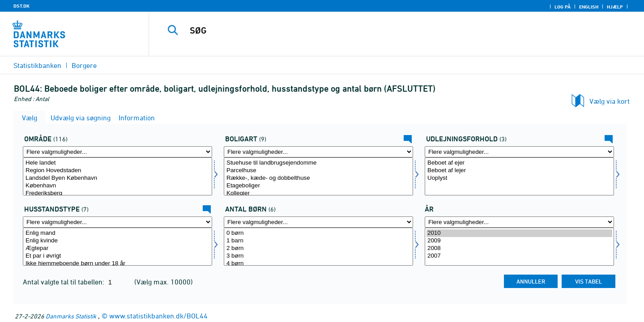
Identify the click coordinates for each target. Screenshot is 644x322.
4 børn (318, 264)
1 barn (318, 241)
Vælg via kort (610, 101)
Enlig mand (117, 233)
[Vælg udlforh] (519, 176)
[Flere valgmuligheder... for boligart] (318, 152)
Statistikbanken (37, 65)
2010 (519, 233)
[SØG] (382, 30)
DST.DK (21, 6)
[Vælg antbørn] (318, 247)
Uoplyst (519, 178)
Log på (563, 7)
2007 (519, 256)
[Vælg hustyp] (117, 247)
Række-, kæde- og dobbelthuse (318, 178)
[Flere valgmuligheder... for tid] (519, 222)
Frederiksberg (117, 193)
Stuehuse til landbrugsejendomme (318, 163)
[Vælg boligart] (318, 176)
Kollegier (318, 193)
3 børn (318, 256)
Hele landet (117, 163)
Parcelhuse (318, 171)
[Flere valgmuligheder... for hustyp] (117, 222)
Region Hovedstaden (117, 171)
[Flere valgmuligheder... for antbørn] (318, 222)
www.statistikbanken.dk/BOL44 (158, 316)
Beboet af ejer (519, 163)
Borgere (84, 65)
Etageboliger (318, 186)
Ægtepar (117, 248)
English (589, 7)
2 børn (318, 248)
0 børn (318, 233)
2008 (519, 248)
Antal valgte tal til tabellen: (64, 282)
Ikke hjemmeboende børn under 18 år (117, 264)
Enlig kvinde (117, 241)
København (117, 186)
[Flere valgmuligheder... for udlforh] (519, 152)
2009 (519, 241)
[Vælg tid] (519, 247)
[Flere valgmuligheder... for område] (117, 152)
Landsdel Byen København (117, 178)
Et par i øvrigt (117, 256)
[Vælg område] (117, 176)
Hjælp (615, 7)
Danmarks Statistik (71, 316)
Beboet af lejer (519, 171)
